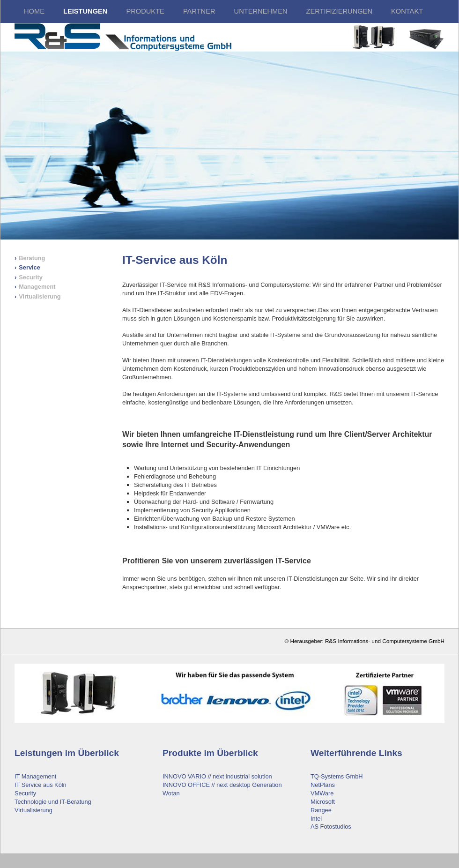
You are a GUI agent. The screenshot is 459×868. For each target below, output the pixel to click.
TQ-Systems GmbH (337, 776)
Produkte (145, 11)
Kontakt (407, 11)
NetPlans (323, 785)
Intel (316, 819)
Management (37, 287)
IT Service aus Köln (41, 785)
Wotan (171, 793)
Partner (199, 11)
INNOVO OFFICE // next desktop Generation (222, 785)
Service (30, 267)
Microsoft (323, 802)
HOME (34, 11)
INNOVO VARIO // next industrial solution (217, 776)
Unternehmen (261, 11)
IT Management (35, 776)
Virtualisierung (40, 296)
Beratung (32, 258)
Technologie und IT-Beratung (53, 802)
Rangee (321, 810)
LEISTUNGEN (85, 11)
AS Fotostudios (331, 827)
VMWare (322, 793)
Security (31, 277)
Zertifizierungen (339, 11)
